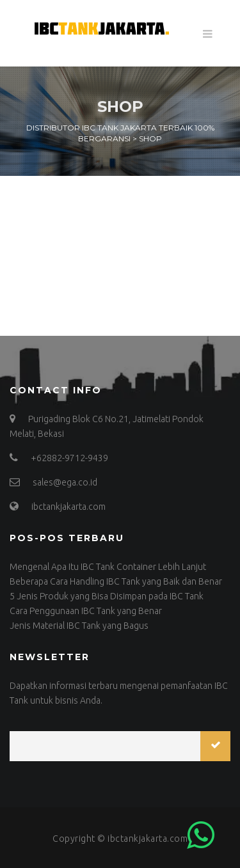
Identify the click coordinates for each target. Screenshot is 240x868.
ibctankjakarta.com (148, 839)
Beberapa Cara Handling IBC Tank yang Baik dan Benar (116, 581)
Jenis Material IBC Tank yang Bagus (79, 626)
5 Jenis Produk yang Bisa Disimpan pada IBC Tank (107, 596)
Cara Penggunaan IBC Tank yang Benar (86, 611)
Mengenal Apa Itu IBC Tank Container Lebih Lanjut (108, 567)
